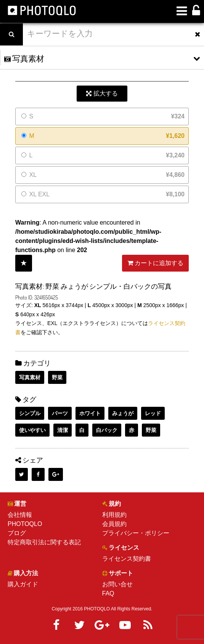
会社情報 (20, 515)
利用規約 (114, 515)
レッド (153, 413)
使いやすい (32, 430)
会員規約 (114, 524)
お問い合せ (117, 584)
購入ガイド (23, 584)
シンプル (30, 413)
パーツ (60, 413)
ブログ (17, 533)
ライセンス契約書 (127, 559)
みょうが (123, 413)
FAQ (108, 593)
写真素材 (30, 377)
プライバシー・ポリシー (136, 533)
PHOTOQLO (25, 524)
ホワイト (90, 413)
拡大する (102, 93)
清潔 (63, 430)
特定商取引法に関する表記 (44, 542)
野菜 (57, 377)
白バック (107, 430)
